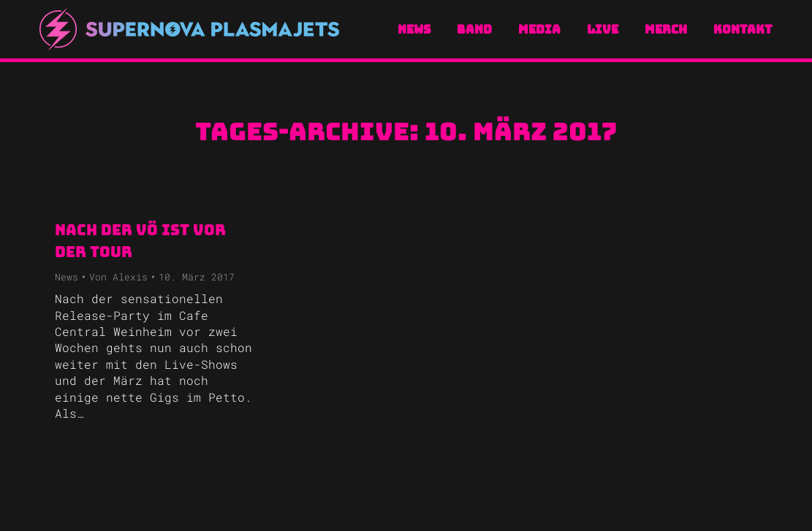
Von (118, 277)
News (67, 277)
